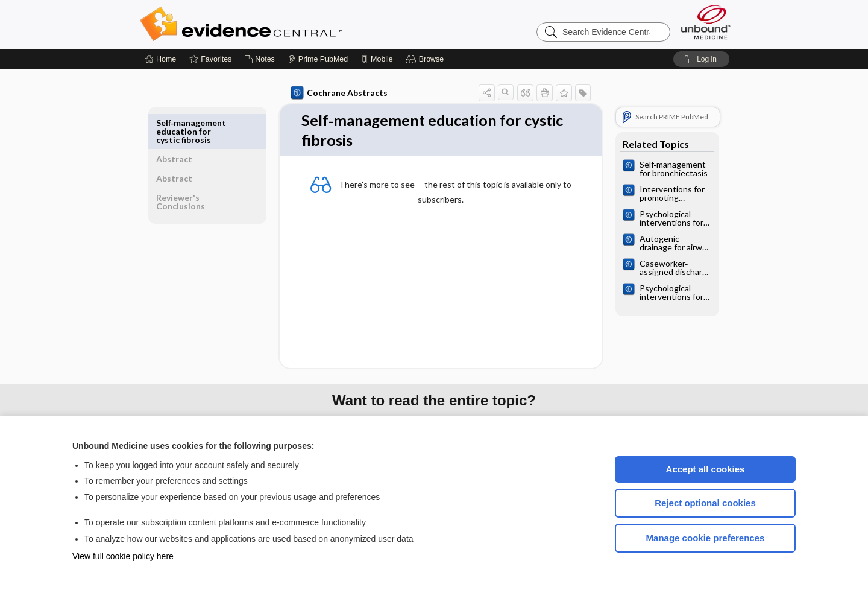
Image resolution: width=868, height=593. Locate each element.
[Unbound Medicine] (706, 22)
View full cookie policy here (123, 556)
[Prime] (318, 59)
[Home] (161, 59)
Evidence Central (289, 24)
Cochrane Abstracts (337, 93)
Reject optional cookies (705, 503)
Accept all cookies (706, 469)
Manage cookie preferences (706, 538)
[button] (426, 59)
